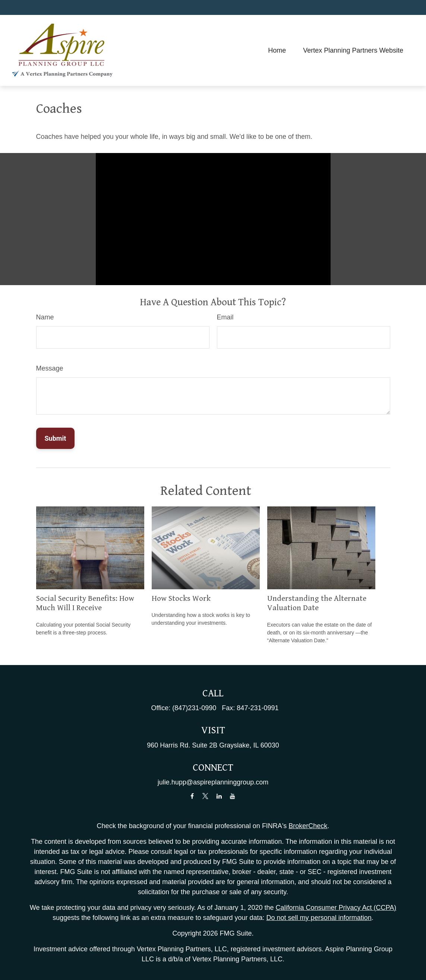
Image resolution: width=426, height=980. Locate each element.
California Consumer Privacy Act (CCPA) (336, 908)
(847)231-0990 (194, 708)
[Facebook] (192, 796)
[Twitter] (206, 796)
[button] (277, 50)
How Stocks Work (181, 599)
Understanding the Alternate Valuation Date (317, 603)
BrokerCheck (308, 826)
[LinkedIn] (219, 796)
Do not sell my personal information (319, 918)
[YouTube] (232, 796)
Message (50, 368)
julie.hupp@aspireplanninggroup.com (213, 782)
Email (225, 317)
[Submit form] (56, 438)
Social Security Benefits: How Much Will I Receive (85, 603)
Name (45, 317)
